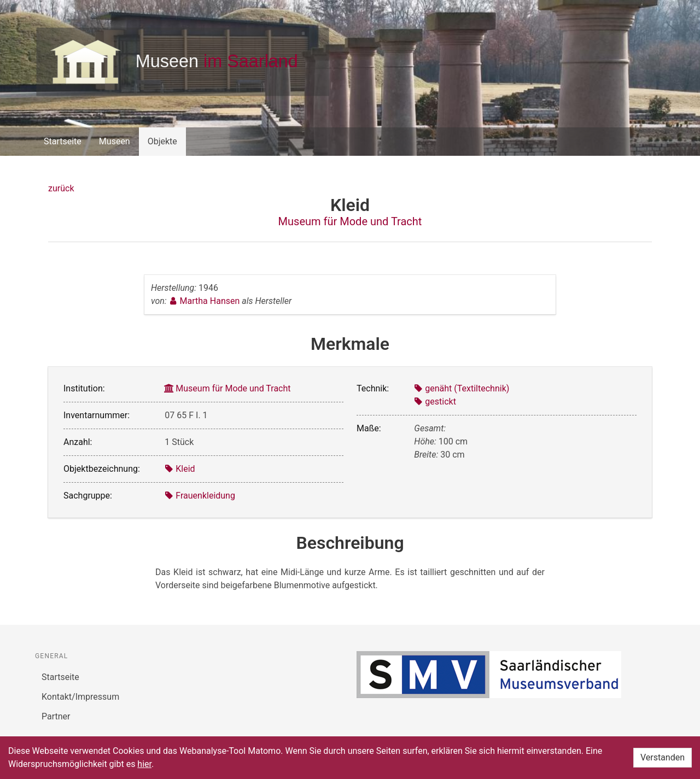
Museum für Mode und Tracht (350, 221)
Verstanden (663, 757)
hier (144, 764)
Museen (115, 141)
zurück (61, 188)
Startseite (63, 141)
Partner (56, 716)
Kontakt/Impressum (80, 697)
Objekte (162, 141)
